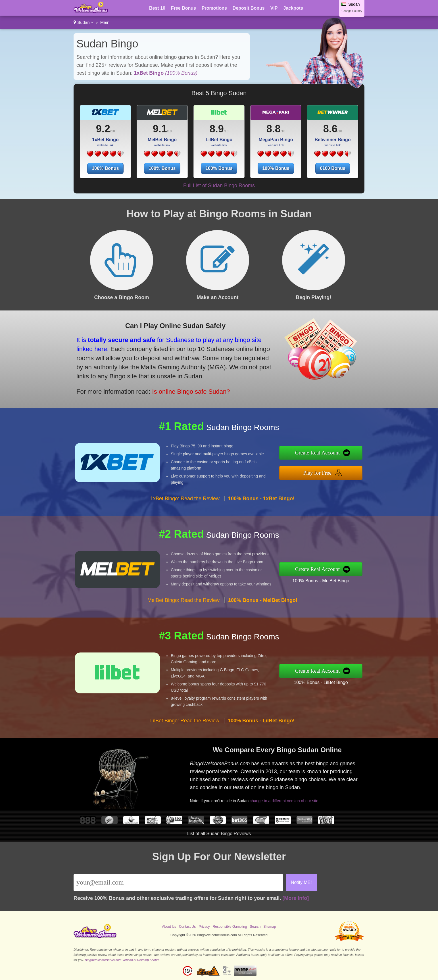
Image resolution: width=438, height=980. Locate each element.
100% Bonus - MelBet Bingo (321, 581)
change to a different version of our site (284, 801)
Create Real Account (317, 453)
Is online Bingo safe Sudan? (191, 392)
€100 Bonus (333, 168)
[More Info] (296, 898)
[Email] (178, 883)
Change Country (352, 11)
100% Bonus (105, 168)
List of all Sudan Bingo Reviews (219, 834)
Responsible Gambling (230, 927)
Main (105, 22)
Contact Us (187, 927)
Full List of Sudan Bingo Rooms (219, 185)
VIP (274, 8)
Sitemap (270, 927)
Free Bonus (183, 8)
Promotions (214, 8)
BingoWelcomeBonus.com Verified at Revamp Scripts (122, 960)
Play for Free (317, 473)
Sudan (84, 22)
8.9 (217, 129)
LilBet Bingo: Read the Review (185, 721)
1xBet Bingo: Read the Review (185, 499)
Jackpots (293, 8)
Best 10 (157, 8)
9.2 (103, 129)
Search (255, 927)
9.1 (160, 129)
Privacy (204, 927)
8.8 (274, 129)
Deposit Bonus (249, 8)
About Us (169, 927)
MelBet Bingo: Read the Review (183, 600)
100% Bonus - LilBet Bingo (321, 682)
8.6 (330, 129)
